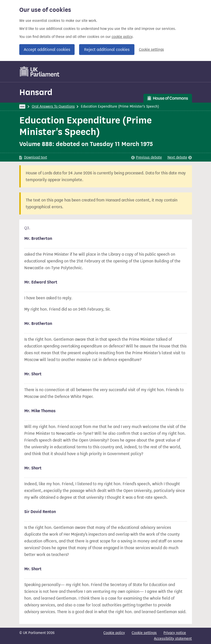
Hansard (36, 92)
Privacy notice (175, 633)
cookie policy (122, 37)
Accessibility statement (173, 639)
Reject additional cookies (107, 50)
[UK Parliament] (40, 71)
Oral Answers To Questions (53, 106)
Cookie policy (114, 633)
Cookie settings (151, 50)
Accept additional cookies (47, 50)
